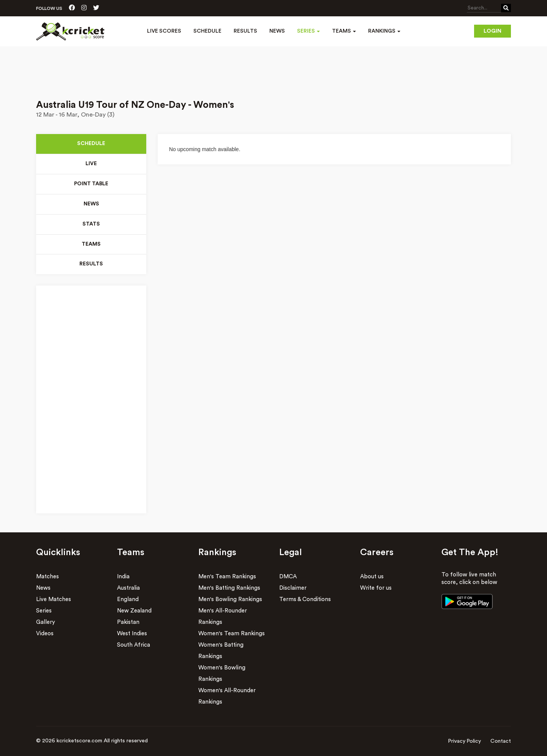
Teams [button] (344, 31)
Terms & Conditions (305, 600)
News (277, 31)
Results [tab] (91, 265)
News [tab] (91, 204)
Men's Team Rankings (227, 577)
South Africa (134, 645)
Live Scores (164, 31)
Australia (128, 588)
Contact (501, 742)
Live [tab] (91, 164)
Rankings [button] (384, 31)
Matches (47, 577)
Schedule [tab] (91, 144)
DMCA (288, 577)
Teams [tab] (91, 245)
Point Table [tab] (91, 184)
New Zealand (134, 611)
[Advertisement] (273, 68)
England (128, 600)
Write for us (376, 588)
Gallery (46, 623)
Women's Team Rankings (232, 634)
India (123, 577)
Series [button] (308, 31)
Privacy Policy (464, 742)
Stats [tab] (91, 224)
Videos (45, 634)
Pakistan (128, 623)
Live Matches (54, 600)
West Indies (132, 634)
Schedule (207, 31)
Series (44, 611)
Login (492, 31)
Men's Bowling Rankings (230, 600)
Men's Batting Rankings (229, 588)
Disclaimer (293, 588)
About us (372, 577)
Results (245, 31)
